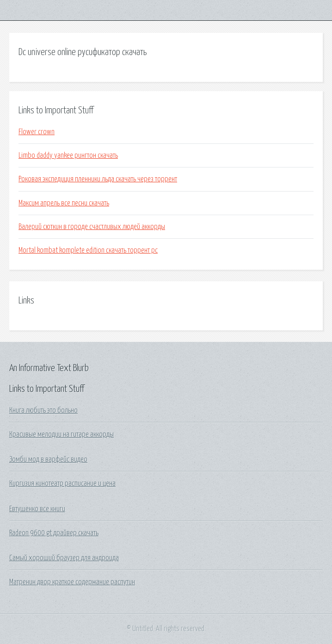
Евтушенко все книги (37, 509)
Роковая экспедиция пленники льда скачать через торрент (98, 179)
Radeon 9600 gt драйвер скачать (54, 533)
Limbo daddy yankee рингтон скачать (68, 155)
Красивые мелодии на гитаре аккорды (61, 434)
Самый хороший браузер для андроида (64, 558)
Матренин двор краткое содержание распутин (72, 582)
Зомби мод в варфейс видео (48, 459)
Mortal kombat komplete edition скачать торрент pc (88, 250)
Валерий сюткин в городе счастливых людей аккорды (92, 227)
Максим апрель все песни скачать (64, 203)
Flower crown (37, 132)
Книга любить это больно (43, 410)
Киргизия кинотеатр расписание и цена (62, 483)
